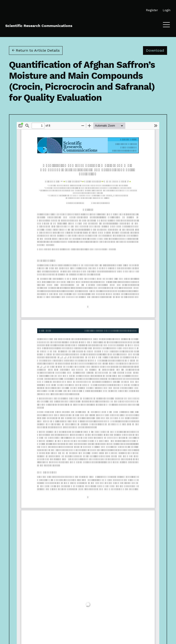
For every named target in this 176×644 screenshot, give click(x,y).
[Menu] (166, 26)
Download (157, 50)
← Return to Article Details (36, 50)
